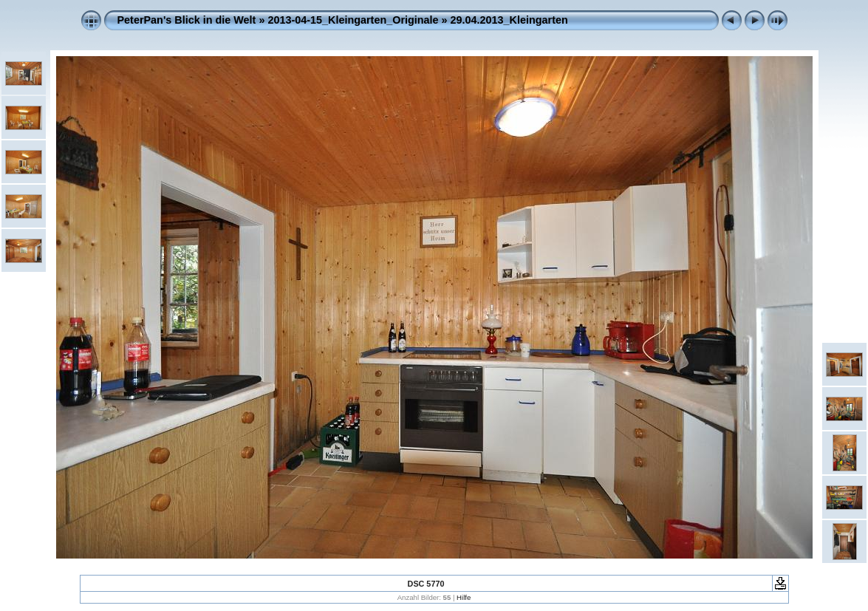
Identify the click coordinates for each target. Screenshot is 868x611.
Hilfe (464, 597)
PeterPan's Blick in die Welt (187, 20)
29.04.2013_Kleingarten (509, 20)
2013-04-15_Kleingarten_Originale (353, 20)
